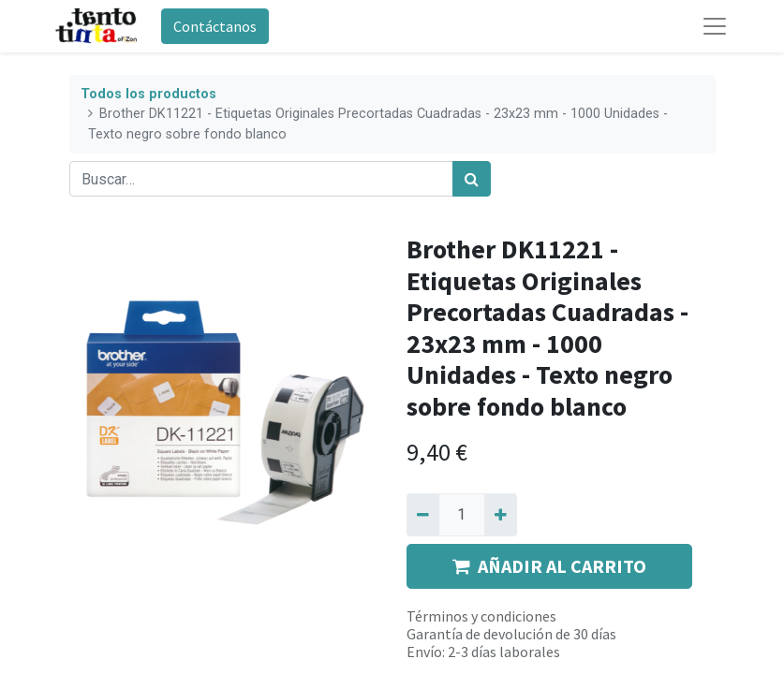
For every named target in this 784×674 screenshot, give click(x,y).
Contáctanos (215, 26)
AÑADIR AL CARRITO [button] (549, 566)
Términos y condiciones (481, 616)
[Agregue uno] (501, 515)
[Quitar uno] (423, 515)
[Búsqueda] (472, 179)
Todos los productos (148, 94)
